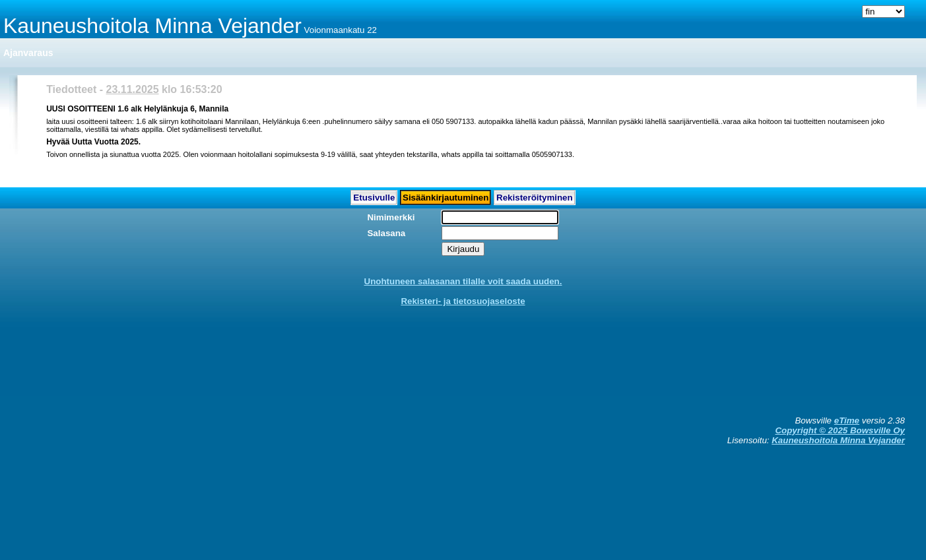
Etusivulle (374, 198)
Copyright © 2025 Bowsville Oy (840, 430)
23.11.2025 (133, 89)
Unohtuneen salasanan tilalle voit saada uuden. (463, 281)
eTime (847, 420)
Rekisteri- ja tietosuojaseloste (463, 301)
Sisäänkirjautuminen (446, 198)
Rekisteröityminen (535, 198)
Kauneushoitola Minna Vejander (838, 440)
